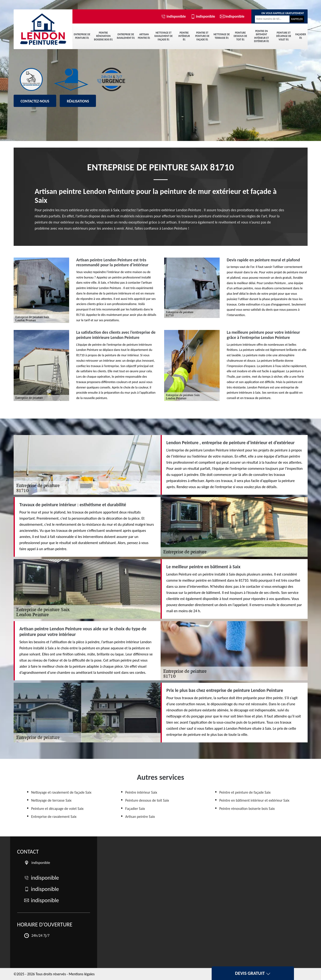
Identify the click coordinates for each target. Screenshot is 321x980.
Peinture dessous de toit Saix (147, 800)
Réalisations (78, 101)
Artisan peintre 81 (144, 36)
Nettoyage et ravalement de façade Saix (61, 792)
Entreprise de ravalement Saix (54, 817)
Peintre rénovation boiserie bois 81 (103, 36)
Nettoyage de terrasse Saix (52, 800)
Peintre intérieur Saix (141, 792)
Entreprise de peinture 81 (82, 36)
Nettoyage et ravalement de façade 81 (164, 36)
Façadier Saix (135, 809)
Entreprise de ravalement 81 (126, 36)
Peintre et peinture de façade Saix (245, 792)
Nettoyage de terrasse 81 (222, 36)
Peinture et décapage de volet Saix (57, 809)
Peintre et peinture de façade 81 (202, 36)
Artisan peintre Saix (140, 817)
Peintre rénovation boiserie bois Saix (247, 809)
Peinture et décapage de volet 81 (284, 36)
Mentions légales (82, 974)
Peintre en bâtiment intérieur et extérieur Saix (254, 800)
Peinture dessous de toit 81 (240, 36)
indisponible (173, 16)
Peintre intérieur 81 (184, 36)
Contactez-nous (35, 101)
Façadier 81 (301, 36)
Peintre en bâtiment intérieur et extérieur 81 (262, 36)
